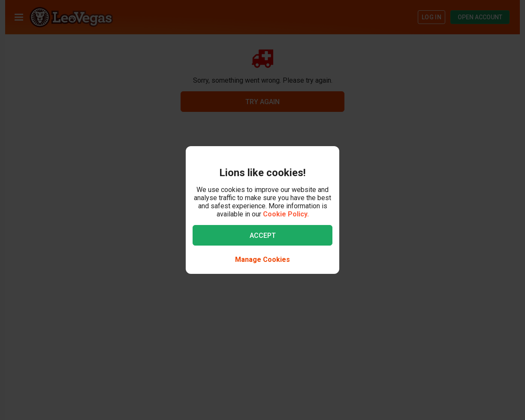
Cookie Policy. (286, 214)
